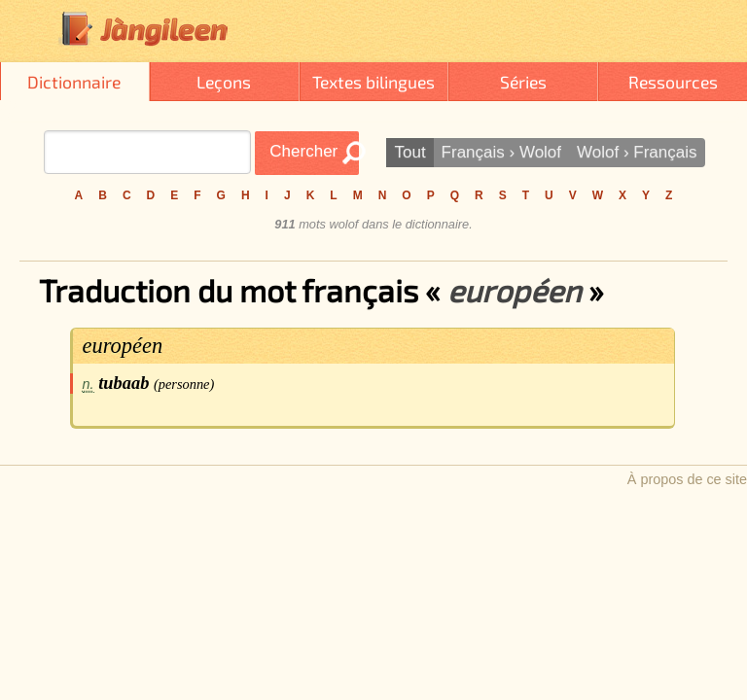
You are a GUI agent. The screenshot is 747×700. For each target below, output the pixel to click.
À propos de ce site (687, 479)
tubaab (124, 383)
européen (123, 346)
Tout (409, 152)
